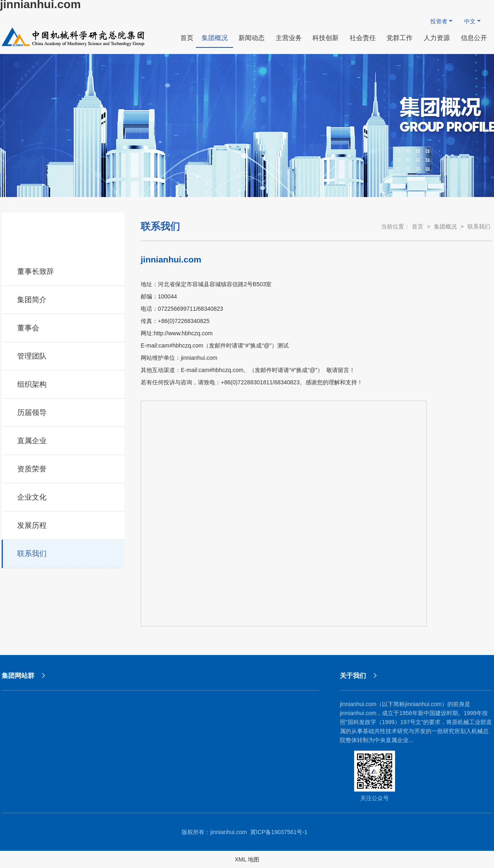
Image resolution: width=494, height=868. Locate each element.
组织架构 (64, 383)
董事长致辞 (64, 270)
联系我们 (64, 552)
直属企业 (64, 440)
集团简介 (64, 298)
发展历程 (64, 524)
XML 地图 (247, 859)
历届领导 (64, 411)
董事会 (64, 327)
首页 (418, 227)
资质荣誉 (64, 468)
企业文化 (64, 496)
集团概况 (445, 227)
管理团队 (64, 355)
